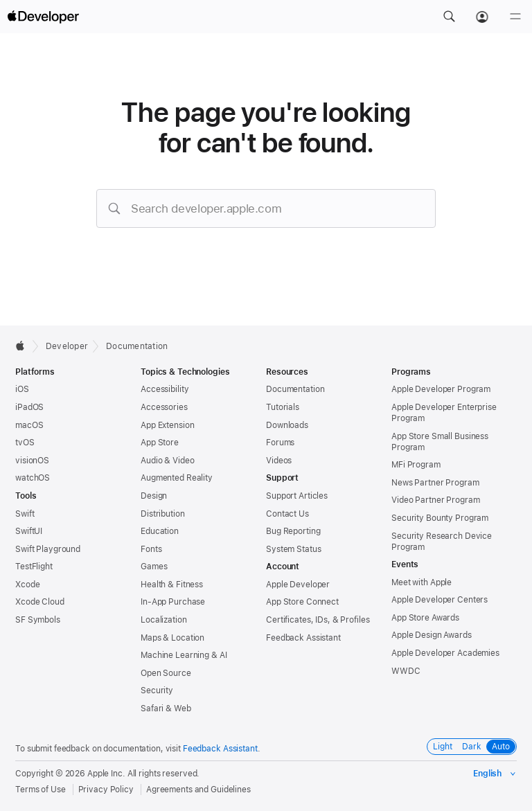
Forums (280, 443)
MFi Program (416, 465)
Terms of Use (41, 790)
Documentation (137, 346)
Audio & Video (167, 461)
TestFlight (34, 567)
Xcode (27, 585)
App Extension (167, 425)
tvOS (25, 443)
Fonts (151, 549)
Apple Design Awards (432, 635)
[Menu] (515, 17)
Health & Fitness (172, 585)
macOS (29, 425)
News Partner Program (435, 483)
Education (160, 531)
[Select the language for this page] (495, 774)
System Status (293, 549)
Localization (164, 620)
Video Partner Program (435, 500)
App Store (160, 443)
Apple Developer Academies (445, 653)
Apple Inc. (106, 774)
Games (154, 567)
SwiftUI (29, 531)
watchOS (33, 478)
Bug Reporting (293, 531)
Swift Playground (48, 549)
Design (154, 496)
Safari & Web (166, 708)
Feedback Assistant (303, 638)
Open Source (166, 673)
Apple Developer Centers (440, 600)
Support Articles (297, 496)
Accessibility (165, 389)
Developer (67, 346)
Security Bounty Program (440, 518)
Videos (279, 461)
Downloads (287, 425)
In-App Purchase (173, 602)
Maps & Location (172, 638)
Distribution (163, 514)
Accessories (164, 407)
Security (157, 690)
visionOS (32, 461)
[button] (449, 17)
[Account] (482, 17)
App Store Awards (425, 618)
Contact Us (287, 514)
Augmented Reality (177, 478)
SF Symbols (38, 620)
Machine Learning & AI (184, 655)
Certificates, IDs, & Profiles (318, 620)
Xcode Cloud (40, 602)
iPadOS (29, 407)
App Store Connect (302, 602)
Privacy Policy (106, 790)
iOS (22, 389)
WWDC (406, 671)
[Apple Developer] (43, 17)
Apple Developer (298, 585)
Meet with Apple (422, 582)
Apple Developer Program (441, 389)
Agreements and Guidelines (198, 790)
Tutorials (283, 407)
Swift (25, 514)
